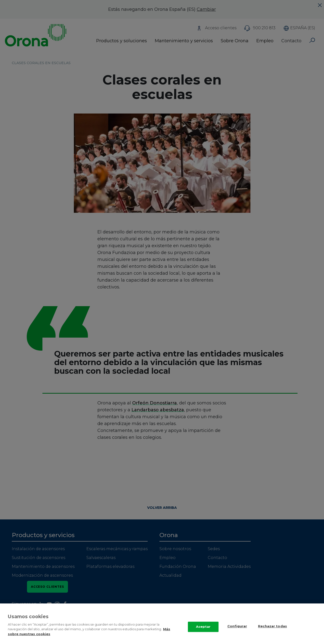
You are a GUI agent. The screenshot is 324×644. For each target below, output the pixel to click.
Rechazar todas (272, 630)
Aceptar (203, 631)
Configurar (237, 630)
